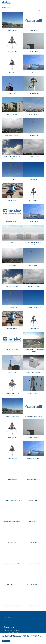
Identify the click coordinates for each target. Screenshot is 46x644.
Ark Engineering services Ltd (12, 416)
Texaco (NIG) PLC (34, 522)
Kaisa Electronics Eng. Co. (34, 479)
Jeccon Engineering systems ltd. (12, 522)
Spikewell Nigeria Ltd (34, 437)
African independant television (12, 606)
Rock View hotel (34, 543)
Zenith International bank (34, 564)
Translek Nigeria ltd (12, 479)
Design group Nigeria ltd (34, 394)
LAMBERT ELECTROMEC (12, 136)
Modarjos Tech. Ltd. (12, 265)
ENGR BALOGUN (34, 115)
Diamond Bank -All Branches (34, 585)
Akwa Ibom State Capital (34, 286)
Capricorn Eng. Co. (12, 329)
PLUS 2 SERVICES (12, 51)
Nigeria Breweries (12, 458)
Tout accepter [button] (6, 641)
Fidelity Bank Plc (34, 30)
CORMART (12, 72)
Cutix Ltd (12, 243)
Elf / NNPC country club (12, 350)
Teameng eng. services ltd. (12, 564)
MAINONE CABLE (12, 93)
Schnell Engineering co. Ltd (34, 308)
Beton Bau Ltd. (12, 372)
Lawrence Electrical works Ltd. (12, 501)
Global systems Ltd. (34, 265)
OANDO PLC (34, 179)
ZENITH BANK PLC (12, 115)
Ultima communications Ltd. (34, 458)
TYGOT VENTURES (12, 200)
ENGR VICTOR (34, 157)
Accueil (3, 7)
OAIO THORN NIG (34, 93)
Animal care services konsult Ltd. (34, 372)
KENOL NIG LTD (34, 51)
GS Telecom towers (34, 329)
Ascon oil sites (34, 606)
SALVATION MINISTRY (12, 222)
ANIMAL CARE (34, 222)
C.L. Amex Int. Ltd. (12, 308)
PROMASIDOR (34, 136)
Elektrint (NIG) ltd (34, 501)
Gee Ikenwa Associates (12, 286)
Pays (7, 7)
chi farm (34, 72)
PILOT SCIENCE (12, 179)
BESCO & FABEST (34, 200)
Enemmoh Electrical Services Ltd (34, 416)
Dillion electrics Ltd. (12, 585)
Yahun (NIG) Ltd (12, 437)
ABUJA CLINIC (12, 30)
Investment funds (12, 543)
